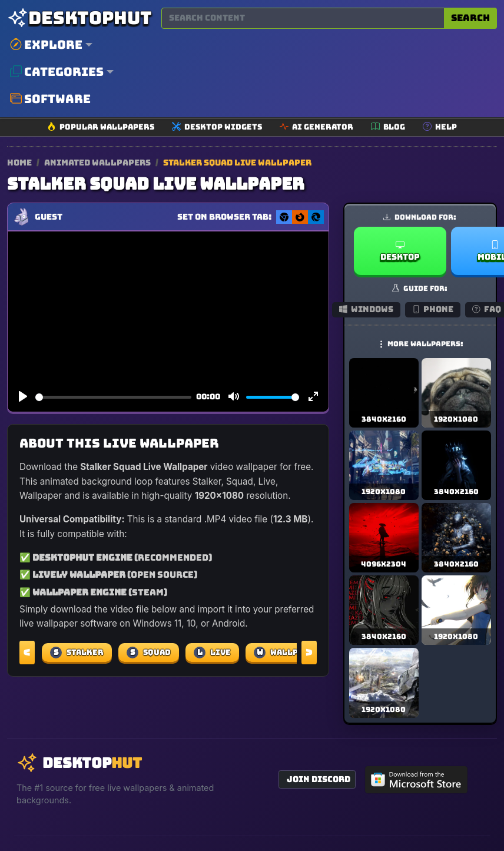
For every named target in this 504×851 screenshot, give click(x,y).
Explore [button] (46, 45)
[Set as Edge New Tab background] (316, 217)
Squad (149, 653)
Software (50, 99)
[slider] (113, 397)
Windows (366, 309)
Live (212, 653)
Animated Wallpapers (98, 163)
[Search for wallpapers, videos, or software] (303, 18)
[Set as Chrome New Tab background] (284, 217)
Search (470, 18)
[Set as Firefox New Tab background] (300, 217)
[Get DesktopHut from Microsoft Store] (416, 780)
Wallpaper (287, 653)
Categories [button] (57, 72)
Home (19, 163)
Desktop (400, 251)
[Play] (23, 397)
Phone (433, 309)
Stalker (77, 653)
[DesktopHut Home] (79, 18)
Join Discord (319, 779)
